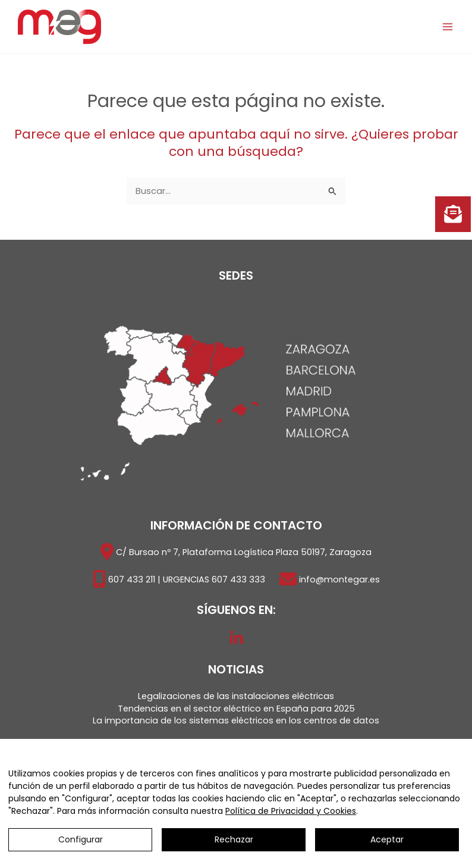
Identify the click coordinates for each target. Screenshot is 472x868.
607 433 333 (238, 579)
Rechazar (234, 839)
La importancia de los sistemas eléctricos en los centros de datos (236, 720)
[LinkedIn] (236, 638)
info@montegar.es (339, 579)
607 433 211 (132, 579)
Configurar (81, 839)
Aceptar (387, 839)
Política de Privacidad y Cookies (291, 811)
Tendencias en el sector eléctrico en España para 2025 (236, 709)
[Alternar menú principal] (448, 27)
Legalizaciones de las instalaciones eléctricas (236, 696)
